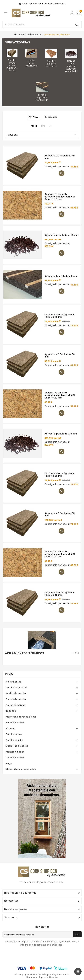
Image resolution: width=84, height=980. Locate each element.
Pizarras (11, 728)
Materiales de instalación (21, 769)
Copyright (24, 974)
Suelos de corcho (16, 693)
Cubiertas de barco (17, 746)
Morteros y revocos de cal (21, 717)
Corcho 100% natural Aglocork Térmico (12, 65)
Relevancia (42, 135)
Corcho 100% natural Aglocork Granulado (71, 66)
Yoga (9, 763)
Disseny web (34, 977)
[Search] (77, 24)
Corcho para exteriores (31, 63)
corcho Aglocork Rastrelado (42, 97)
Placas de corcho (16, 699)
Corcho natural (15, 734)
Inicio (9, 674)
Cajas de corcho (15, 758)
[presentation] (29, 955)
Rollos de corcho (16, 705)
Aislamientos (14, 682)
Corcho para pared (17, 688)
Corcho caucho (14, 740)
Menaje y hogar (15, 752)
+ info (76, 653)
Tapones (11, 711)
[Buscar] (38, 24)
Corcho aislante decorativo (51, 64)
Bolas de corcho (15, 723)
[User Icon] (72, 13)
